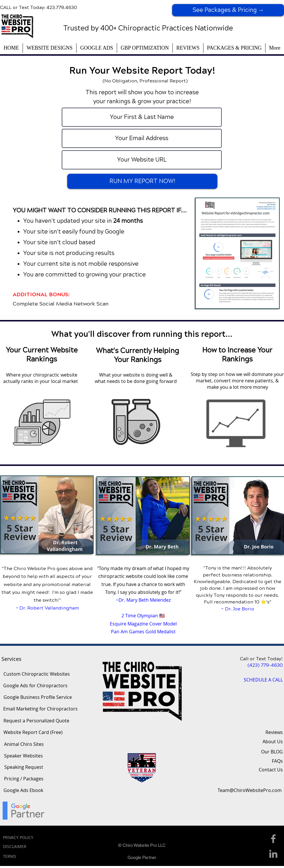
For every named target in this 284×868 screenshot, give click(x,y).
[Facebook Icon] (273, 839)
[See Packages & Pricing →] (228, 10)
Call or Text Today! (261, 659)
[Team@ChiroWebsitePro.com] (250, 790)
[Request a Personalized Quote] (36, 721)
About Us (273, 742)
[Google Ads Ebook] (23, 790)
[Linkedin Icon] (273, 854)
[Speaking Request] (24, 767)
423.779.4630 (62, 7)
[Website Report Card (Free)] (33, 732)
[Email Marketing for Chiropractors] (40, 709)
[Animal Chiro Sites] (24, 744)
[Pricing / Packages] (24, 779)
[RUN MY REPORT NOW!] (142, 181)
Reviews (274, 732)
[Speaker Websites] (23, 756)
